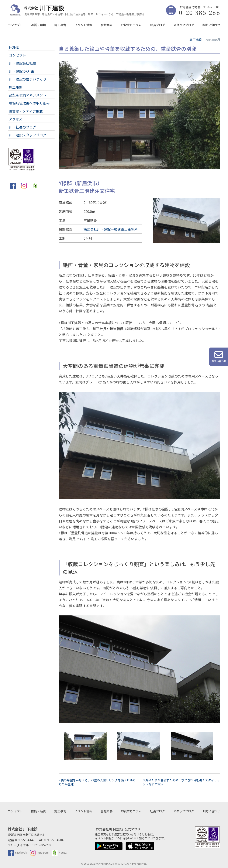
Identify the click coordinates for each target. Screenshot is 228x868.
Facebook (17, 852)
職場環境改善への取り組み (29, 103)
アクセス (16, 119)
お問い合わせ (211, 25)
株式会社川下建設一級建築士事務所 (111, 229)
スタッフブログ (184, 25)
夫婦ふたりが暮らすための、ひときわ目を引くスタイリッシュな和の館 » (181, 782)
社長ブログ (158, 25)
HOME (14, 47)
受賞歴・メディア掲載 (26, 111)
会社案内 (107, 25)
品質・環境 (38, 25)
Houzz (59, 852)
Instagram (39, 852)
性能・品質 (38, 811)
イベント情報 (83, 25)
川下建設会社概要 (23, 63)
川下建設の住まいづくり (28, 79)
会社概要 (107, 811)
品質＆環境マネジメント (28, 95)
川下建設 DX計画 (22, 71)
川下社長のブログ (23, 127)
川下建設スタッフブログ (28, 135)
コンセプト (15, 25)
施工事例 (60, 25)
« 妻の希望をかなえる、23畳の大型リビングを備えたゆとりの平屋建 (97, 782)
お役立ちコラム (131, 25)
